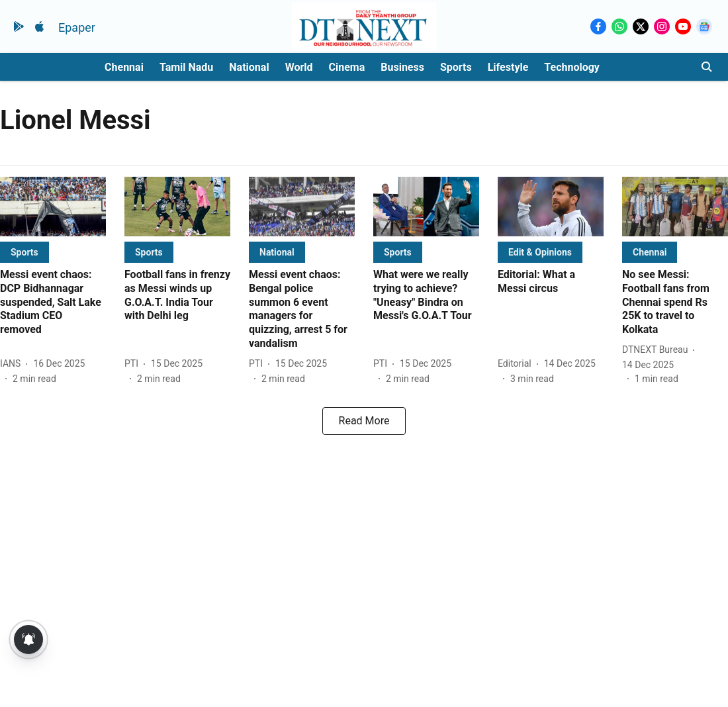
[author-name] (13, 364)
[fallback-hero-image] (53, 207)
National (249, 67)
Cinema (347, 67)
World (299, 67)
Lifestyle (508, 67)
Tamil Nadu (186, 67)
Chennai (124, 67)
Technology (572, 67)
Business (402, 67)
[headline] (53, 303)
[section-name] (24, 252)
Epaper (77, 27)
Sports (456, 67)
